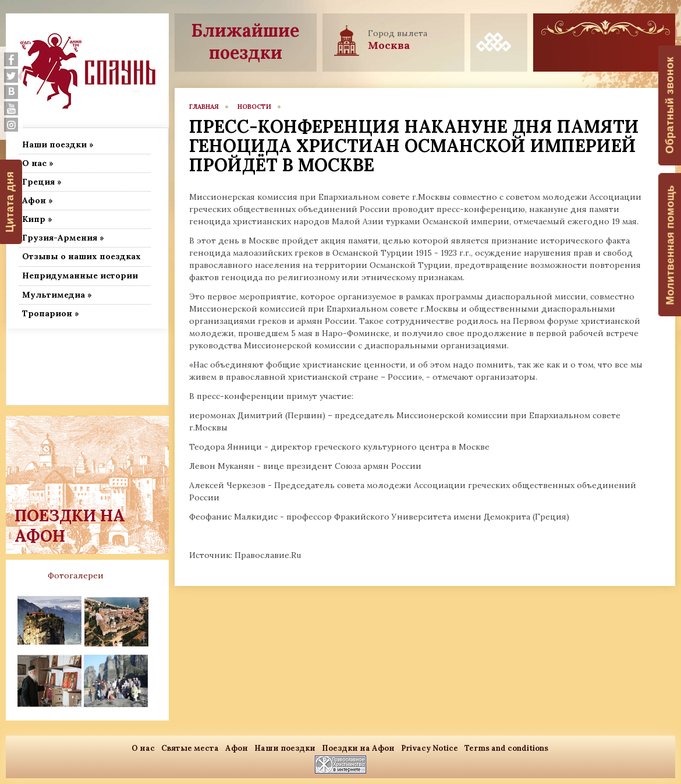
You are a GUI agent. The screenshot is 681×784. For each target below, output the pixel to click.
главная (204, 107)
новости (254, 107)
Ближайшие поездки (245, 41)
